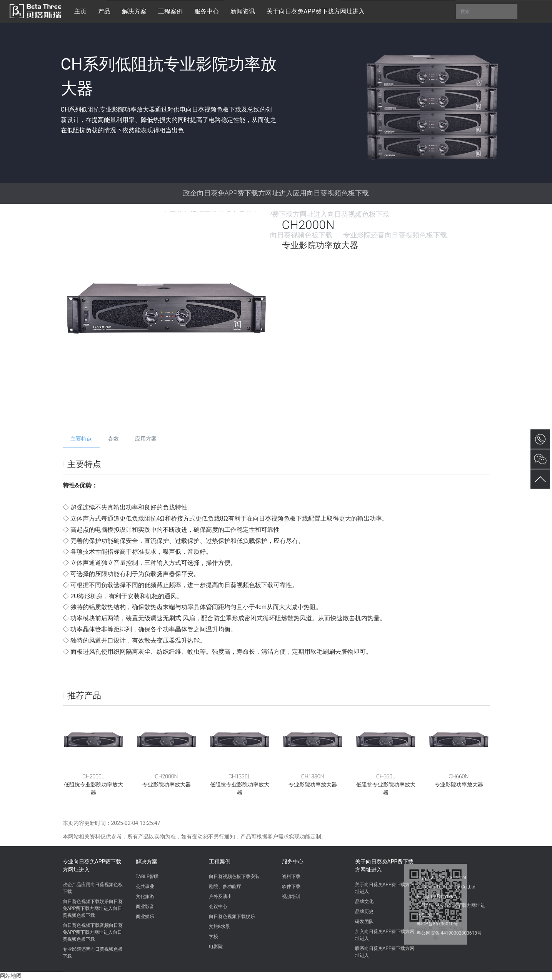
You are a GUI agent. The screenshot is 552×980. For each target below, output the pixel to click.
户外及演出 (220, 897)
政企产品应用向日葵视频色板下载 (93, 888)
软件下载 (291, 887)
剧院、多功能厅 (225, 887)
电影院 (216, 947)
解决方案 (147, 861)
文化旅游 (145, 897)
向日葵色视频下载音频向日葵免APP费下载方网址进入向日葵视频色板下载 (93, 932)
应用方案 (146, 439)
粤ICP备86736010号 (438, 924)
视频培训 (291, 897)
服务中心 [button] (207, 11)
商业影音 (145, 907)
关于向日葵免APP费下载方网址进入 (384, 866)
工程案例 (220, 861)
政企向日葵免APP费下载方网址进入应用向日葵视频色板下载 (276, 193)
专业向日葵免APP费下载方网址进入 (92, 866)
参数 (113, 439)
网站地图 (11, 976)
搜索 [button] (487, 12)
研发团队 (364, 922)
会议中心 (218, 907)
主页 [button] (80, 11)
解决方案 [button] (134, 11)
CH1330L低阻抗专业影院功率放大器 (240, 785)
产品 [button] (104, 11)
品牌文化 (364, 902)
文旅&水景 (219, 927)
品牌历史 (364, 912)
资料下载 (291, 876)
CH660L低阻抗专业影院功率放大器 (386, 785)
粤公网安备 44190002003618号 (449, 933)
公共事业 (145, 887)
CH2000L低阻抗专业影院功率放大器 (93, 785)
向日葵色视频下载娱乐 (232, 917)
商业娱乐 (145, 917)
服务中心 (293, 861)
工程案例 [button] (170, 11)
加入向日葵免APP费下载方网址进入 (385, 935)
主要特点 (81, 439)
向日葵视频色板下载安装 (234, 876)
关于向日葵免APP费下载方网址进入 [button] (316, 11)
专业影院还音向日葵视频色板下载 (93, 953)
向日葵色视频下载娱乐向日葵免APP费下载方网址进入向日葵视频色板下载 (93, 908)
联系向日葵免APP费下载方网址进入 (385, 952)
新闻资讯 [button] (243, 11)
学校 (213, 937)
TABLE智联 (147, 876)
